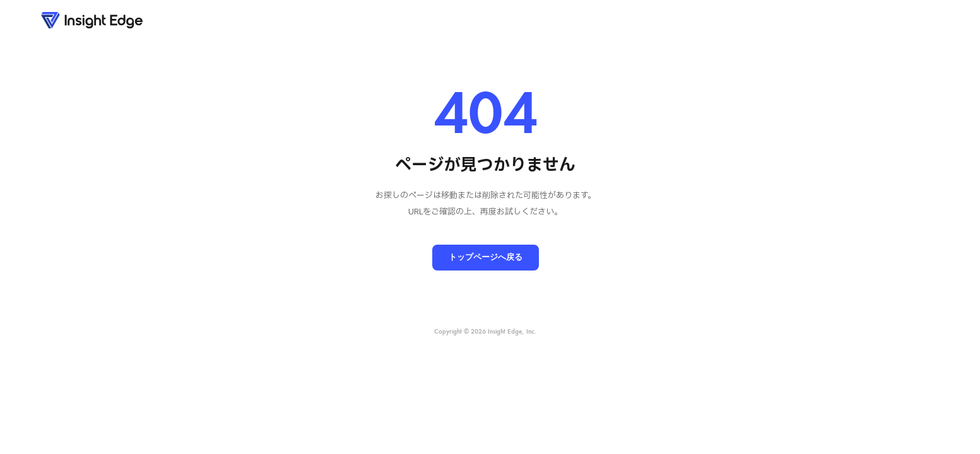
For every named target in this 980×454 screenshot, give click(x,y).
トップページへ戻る (486, 257)
